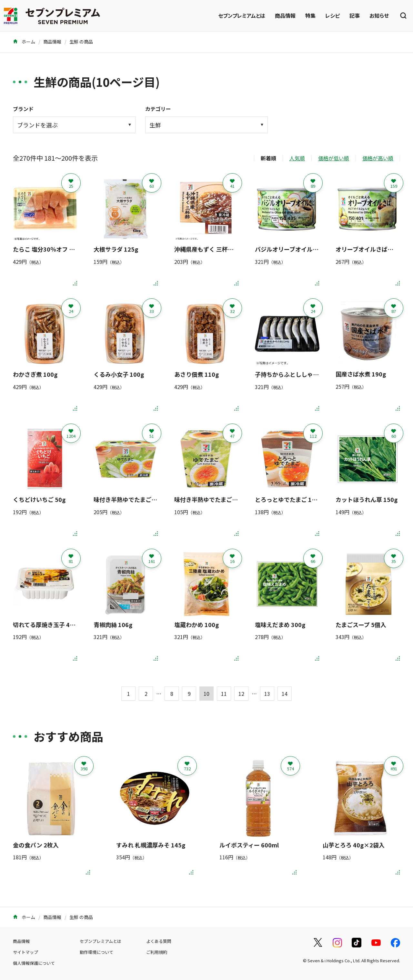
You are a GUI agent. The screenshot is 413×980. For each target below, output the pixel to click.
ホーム (24, 42)
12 (241, 694)
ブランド (23, 109)
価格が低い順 (334, 158)
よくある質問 (159, 941)
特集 (310, 15)
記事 (355, 15)
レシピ (332, 15)
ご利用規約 (157, 952)
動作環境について (96, 952)
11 (224, 694)
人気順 (297, 158)
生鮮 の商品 (81, 42)
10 (206, 694)
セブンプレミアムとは (242, 15)
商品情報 (285, 15)
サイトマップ (25, 952)
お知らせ (379, 15)
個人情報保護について (34, 963)
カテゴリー (158, 109)
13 (267, 694)
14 (285, 694)
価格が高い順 (378, 158)
